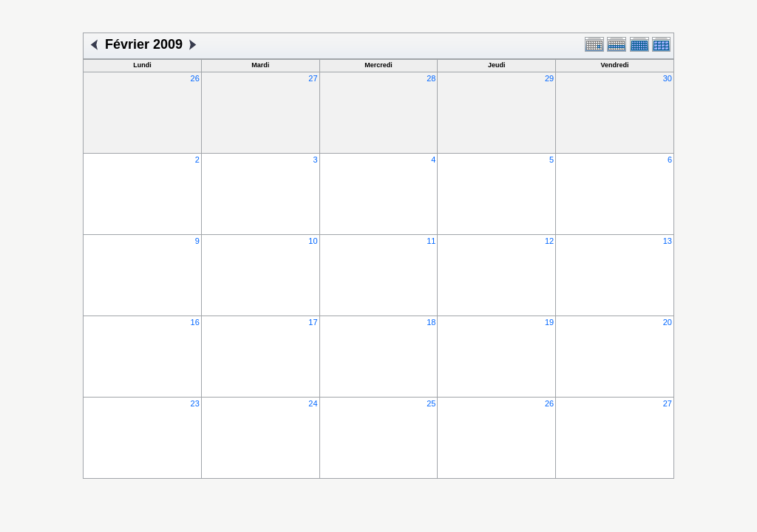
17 (313, 322)
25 (431, 403)
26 (195, 78)
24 (313, 403)
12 (549, 241)
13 (668, 241)
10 (313, 241)
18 (431, 322)
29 (549, 78)
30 (668, 78)
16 (195, 322)
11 (431, 241)
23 (195, 403)
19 (549, 322)
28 (431, 78)
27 (313, 78)
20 (668, 322)
